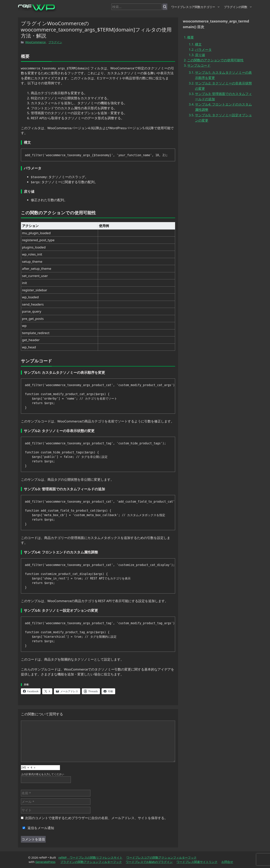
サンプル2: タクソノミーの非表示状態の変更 (223, 86)
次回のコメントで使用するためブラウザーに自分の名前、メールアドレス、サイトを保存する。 (96, 818)
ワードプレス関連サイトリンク (197, 862)
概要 (191, 37)
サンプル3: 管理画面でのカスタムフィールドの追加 (223, 96)
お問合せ (227, 862)
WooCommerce (36, 42)
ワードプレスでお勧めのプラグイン (149, 862)
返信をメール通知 (37, 828)
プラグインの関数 (238, 7)
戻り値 (200, 55)
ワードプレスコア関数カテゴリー (196, 7)
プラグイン (55, 42)
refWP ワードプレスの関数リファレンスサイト (90, 857)
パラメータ (203, 50)
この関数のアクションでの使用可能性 (215, 60)
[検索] (165, 7)
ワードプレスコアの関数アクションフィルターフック (161, 857)
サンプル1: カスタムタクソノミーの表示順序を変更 (223, 75)
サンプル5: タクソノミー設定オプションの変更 (223, 118)
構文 (198, 44)
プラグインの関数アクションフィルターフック (91, 862)
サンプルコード (199, 65)
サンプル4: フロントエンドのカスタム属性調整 (223, 107)
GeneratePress (45, 862)
